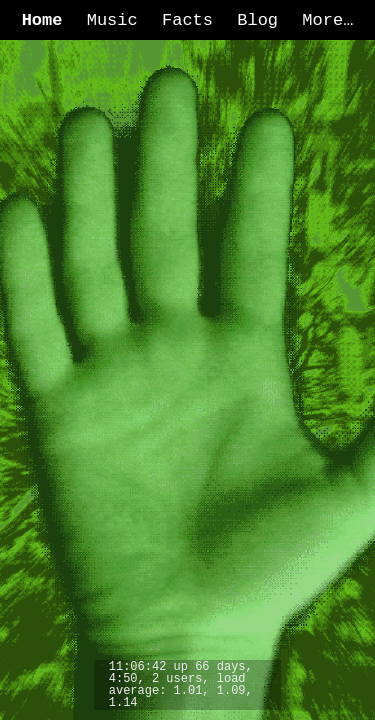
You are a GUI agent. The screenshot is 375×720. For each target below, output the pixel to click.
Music (112, 20)
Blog (257, 20)
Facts (187, 20)
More (322, 20)
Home (42, 20)
